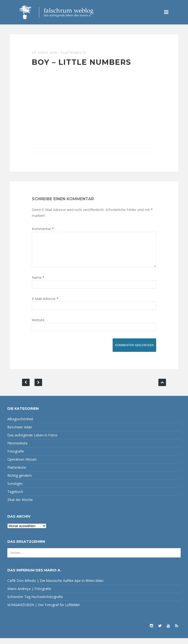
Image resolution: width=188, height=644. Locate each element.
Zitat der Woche (20, 505)
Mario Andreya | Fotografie (29, 594)
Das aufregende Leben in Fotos (32, 441)
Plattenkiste (73, 53)
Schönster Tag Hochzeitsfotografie (35, 603)
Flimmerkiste (18, 449)
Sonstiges (15, 489)
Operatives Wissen (22, 465)
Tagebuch (15, 497)
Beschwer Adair (20, 433)
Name (38, 283)
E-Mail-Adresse (45, 305)
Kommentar (43, 229)
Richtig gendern (20, 481)
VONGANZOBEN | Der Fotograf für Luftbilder (44, 611)
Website (38, 326)
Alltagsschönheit (20, 425)
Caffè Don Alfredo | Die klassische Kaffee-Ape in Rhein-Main (55, 586)
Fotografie (16, 457)
